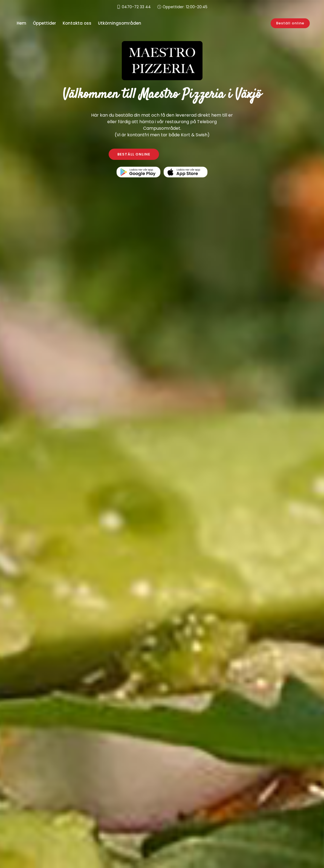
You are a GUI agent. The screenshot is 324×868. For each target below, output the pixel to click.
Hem (21, 23)
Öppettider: (185, 7)
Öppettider (44, 23)
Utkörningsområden (120, 23)
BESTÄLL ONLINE (134, 154)
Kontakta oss (77, 23)
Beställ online (293, 23)
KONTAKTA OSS (191, 154)
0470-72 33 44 (136, 7)
